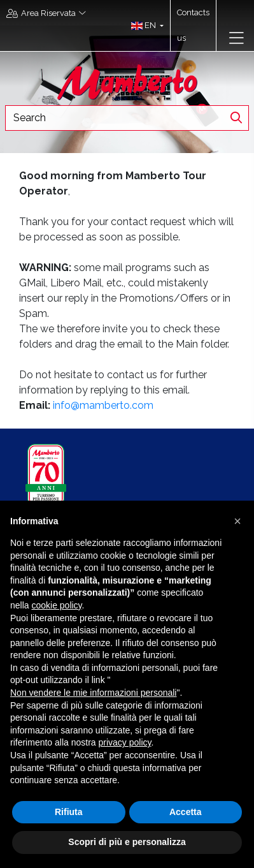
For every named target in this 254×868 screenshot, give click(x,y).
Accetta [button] (186, 812)
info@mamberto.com (103, 405)
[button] (144, 26)
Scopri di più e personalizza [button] (127, 842)
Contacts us (193, 25)
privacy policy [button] (125, 742)
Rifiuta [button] (69, 812)
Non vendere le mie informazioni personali (93, 693)
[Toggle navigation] (236, 38)
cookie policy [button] (56, 605)
